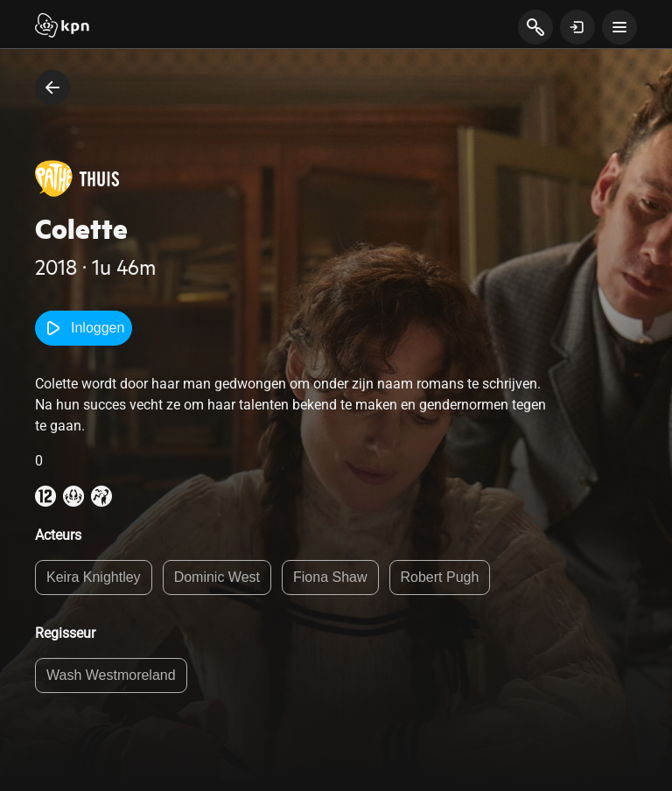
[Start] (62, 27)
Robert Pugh (440, 577)
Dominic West (217, 577)
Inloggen (84, 328)
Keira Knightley (94, 577)
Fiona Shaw (330, 577)
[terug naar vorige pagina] (52, 87)
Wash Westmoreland (111, 675)
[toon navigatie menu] (619, 27)
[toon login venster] (577, 27)
